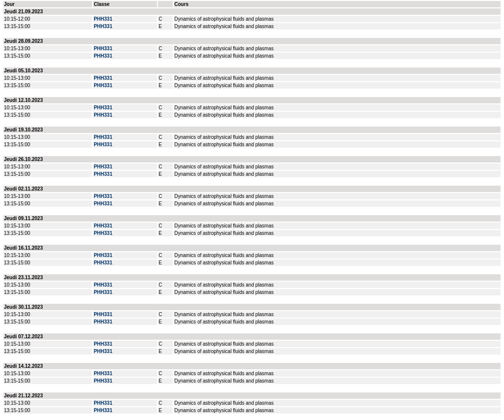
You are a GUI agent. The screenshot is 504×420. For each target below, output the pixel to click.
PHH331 (103, 19)
